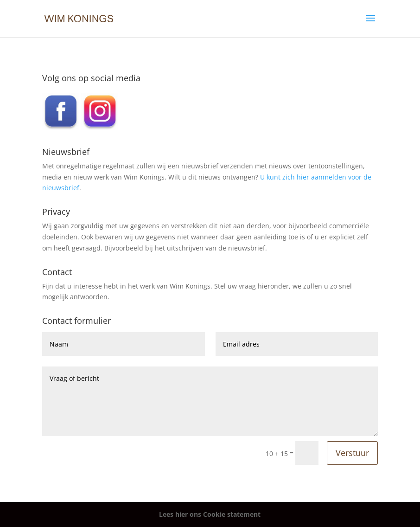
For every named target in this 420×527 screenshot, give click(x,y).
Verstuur (352, 453)
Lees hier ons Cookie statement (210, 514)
